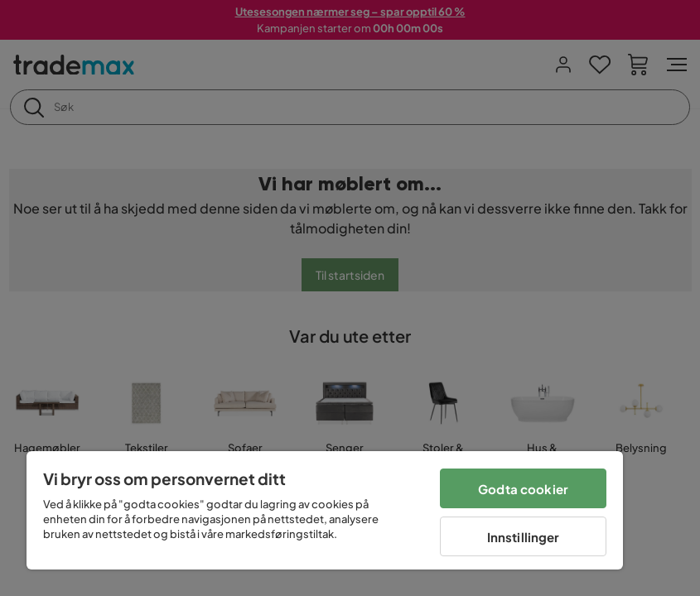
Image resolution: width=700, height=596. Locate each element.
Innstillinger (524, 537)
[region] (325, 510)
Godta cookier (523, 489)
